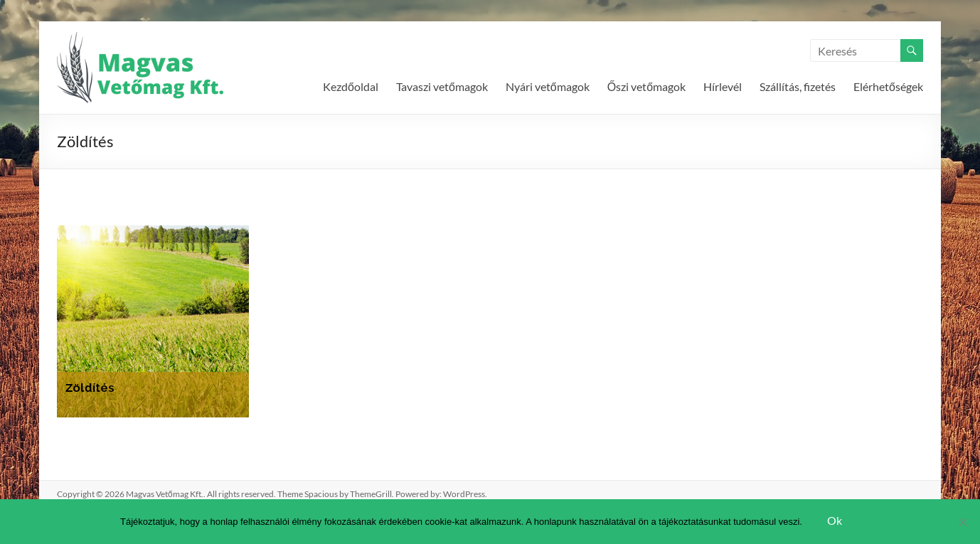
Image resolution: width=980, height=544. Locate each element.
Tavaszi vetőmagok (442, 86)
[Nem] (962, 522)
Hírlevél (723, 86)
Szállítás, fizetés (798, 86)
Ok (835, 520)
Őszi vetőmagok (646, 86)
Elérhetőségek (888, 86)
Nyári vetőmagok (548, 86)
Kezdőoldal (351, 86)
